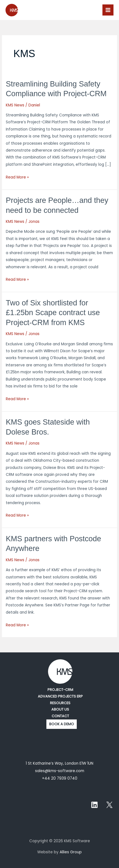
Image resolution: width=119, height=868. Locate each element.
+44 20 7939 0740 (60, 778)
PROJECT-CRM (60, 690)
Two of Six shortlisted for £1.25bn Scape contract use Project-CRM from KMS (53, 313)
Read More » (17, 177)
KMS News (15, 105)
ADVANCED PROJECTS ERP (60, 696)
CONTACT (60, 716)
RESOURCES (60, 703)
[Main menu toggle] (108, 10)
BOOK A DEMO (62, 724)
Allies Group (71, 852)
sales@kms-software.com (60, 771)
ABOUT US (60, 709)
